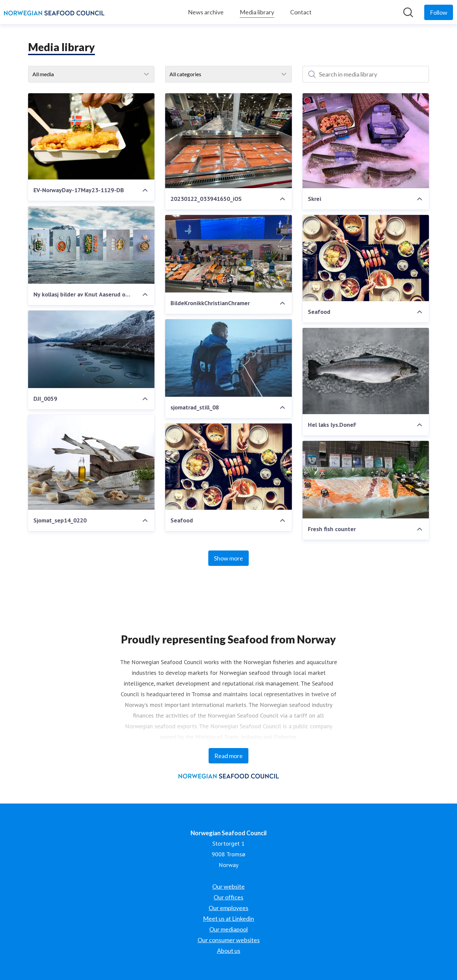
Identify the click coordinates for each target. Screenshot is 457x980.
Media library (257, 11)
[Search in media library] (366, 74)
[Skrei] (366, 141)
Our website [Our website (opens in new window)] (228, 886)
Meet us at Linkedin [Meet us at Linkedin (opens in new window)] (228, 918)
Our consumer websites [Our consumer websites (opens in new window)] (229, 940)
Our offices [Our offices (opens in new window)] (228, 897)
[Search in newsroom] (408, 12)
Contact (301, 12)
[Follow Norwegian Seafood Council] (439, 12)
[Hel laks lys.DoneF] (366, 371)
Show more (228, 558)
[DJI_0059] (91, 349)
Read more (228, 756)
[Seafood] (366, 258)
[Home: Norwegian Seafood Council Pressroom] (54, 12)
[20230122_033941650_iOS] (228, 141)
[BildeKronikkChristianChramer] (228, 254)
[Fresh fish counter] (366, 480)
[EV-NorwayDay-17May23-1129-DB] (91, 136)
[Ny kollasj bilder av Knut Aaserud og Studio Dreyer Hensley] (91, 245)
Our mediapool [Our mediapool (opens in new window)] (228, 929)
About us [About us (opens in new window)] (229, 951)
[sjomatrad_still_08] (228, 358)
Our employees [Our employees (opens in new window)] (228, 908)
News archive (206, 12)
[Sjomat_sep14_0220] (91, 462)
